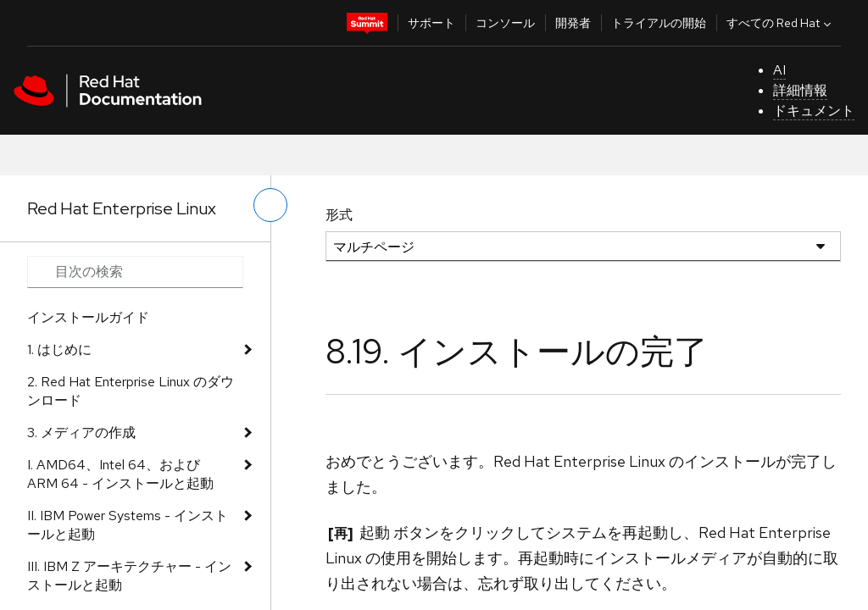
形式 (339, 215)
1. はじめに (59, 349)
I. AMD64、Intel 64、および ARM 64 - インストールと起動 (120, 474)
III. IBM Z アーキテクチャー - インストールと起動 (129, 576)
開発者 (573, 23)
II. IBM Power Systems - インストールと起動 (128, 525)
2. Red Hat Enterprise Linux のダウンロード (131, 391)
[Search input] (135, 272)
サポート (431, 23)
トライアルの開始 (659, 23)
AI (779, 70)
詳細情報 (800, 90)
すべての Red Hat (781, 23)
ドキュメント (814, 111)
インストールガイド (88, 317)
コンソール (505, 23)
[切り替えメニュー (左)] (270, 205)
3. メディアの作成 (81, 433)
